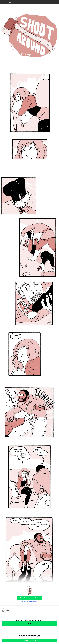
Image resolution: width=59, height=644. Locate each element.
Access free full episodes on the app (29, 598)
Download (29, 624)
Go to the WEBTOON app (29, 641)
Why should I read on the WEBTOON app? (30, 601)
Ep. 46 (8, 2)
